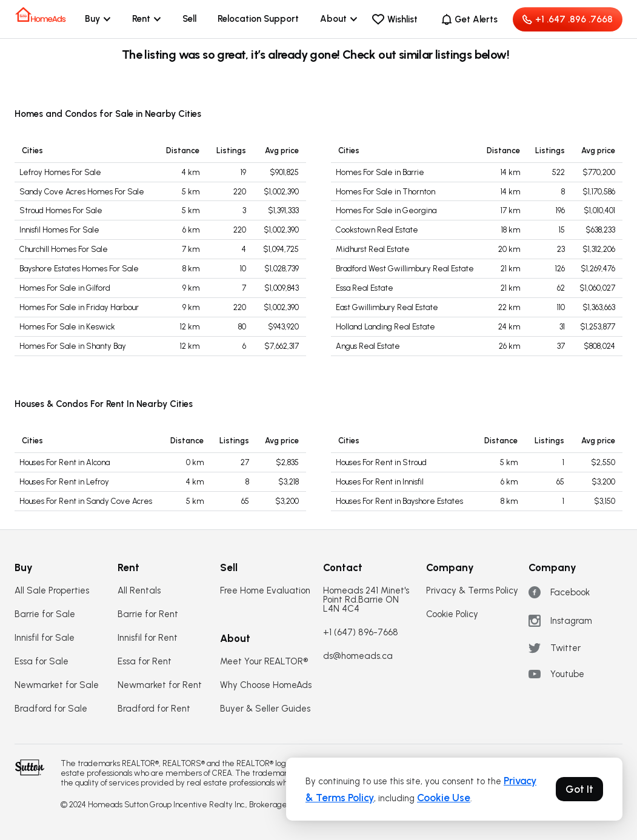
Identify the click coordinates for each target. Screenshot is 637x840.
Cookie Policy (452, 614)
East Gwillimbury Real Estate (387, 307)
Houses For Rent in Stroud (381, 462)
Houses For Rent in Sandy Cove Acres (86, 501)
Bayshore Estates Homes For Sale (79, 269)
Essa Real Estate (365, 288)
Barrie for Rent (148, 614)
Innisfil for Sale (45, 638)
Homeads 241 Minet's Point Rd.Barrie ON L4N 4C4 (366, 600)
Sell (189, 19)
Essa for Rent (145, 662)
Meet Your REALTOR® (264, 662)
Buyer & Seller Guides (265, 709)
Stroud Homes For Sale (61, 210)
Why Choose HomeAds (266, 685)
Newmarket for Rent (160, 685)
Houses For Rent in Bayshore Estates (399, 501)
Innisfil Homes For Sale (59, 230)
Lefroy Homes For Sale (60, 172)
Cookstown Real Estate (377, 230)
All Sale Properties (52, 591)
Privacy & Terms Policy (472, 591)
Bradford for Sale (51, 709)
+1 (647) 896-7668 (361, 633)
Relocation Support (258, 19)
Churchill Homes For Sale (64, 249)
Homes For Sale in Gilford (65, 288)
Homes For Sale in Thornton (385, 192)
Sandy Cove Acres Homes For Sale (82, 192)
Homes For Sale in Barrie (380, 172)
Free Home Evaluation (265, 591)
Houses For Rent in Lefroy (64, 482)
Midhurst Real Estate (373, 249)
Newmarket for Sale (57, 685)
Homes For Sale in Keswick (67, 327)
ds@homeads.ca (358, 656)
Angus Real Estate (368, 346)
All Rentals (139, 591)
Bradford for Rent (154, 709)
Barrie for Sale (45, 614)
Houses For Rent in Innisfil (380, 482)
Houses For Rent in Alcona (65, 462)
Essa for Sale (42, 662)
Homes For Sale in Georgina (386, 210)
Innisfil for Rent (148, 638)
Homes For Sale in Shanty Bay (73, 346)
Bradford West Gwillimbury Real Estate (405, 269)
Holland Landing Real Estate (385, 327)
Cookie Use (444, 798)
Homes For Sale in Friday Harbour (79, 307)
